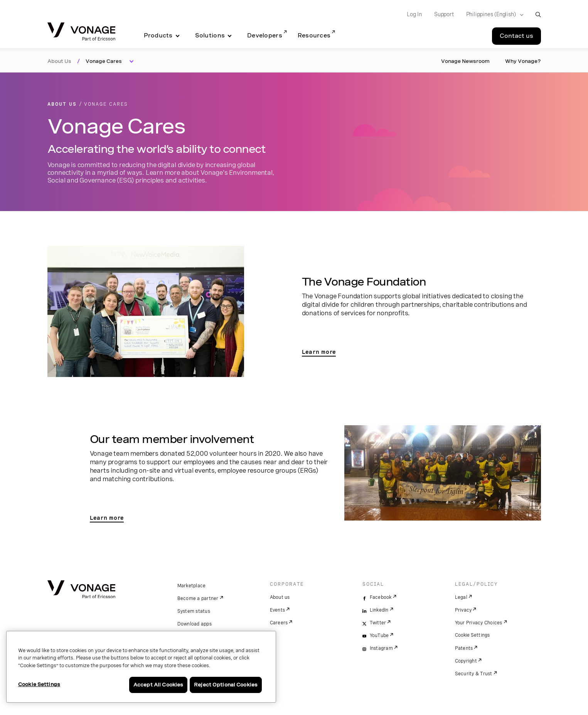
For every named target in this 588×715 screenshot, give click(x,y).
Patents (464, 648)
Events (278, 610)
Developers (265, 35)
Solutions (210, 35)
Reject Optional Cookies (226, 685)
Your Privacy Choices (479, 623)
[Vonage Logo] (81, 32)
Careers (279, 623)
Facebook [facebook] (381, 597)
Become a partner (198, 598)
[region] (141, 667)
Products (158, 35)
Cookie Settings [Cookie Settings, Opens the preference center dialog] (39, 684)
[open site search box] (538, 14)
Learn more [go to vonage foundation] (319, 352)
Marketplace (192, 586)
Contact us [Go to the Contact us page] (516, 36)
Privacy (463, 610)
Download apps (195, 624)
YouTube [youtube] (379, 636)
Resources (314, 35)
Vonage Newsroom (465, 61)
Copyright (466, 661)
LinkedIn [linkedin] (379, 610)
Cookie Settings (473, 635)
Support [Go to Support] (444, 14)
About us (280, 597)
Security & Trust (474, 674)
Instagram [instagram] (381, 648)
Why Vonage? (523, 61)
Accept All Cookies (158, 685)
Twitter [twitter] (378, 623)
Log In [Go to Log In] (414, 14)
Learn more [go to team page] (107, 518)
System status (194, 611)
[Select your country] (492, 15)
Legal (461, 597)
